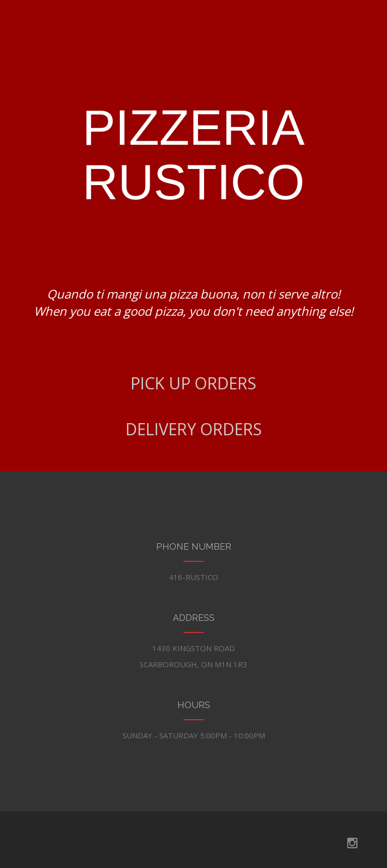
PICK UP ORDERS (193, 383)
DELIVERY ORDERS (194, 429)
